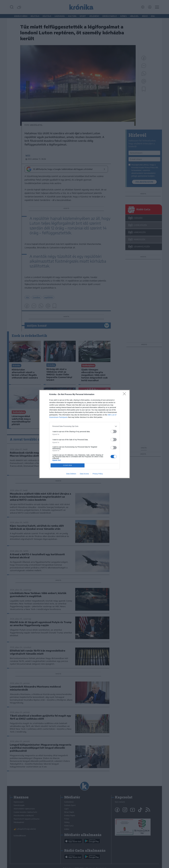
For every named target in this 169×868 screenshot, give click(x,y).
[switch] (114, 431)
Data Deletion (71, 474)
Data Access (84, 474)
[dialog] (84, 434)
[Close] (125, 395)
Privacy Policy (98, 474)
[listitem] (84, 426)
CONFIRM (68, 465)
